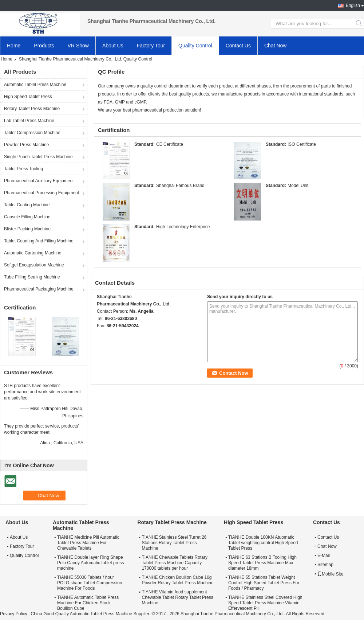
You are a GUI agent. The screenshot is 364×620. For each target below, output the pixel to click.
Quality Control (195, 46)
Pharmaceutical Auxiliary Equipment (39, 181)
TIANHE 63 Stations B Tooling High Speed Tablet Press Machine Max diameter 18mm (262, 563)
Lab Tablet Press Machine (29, 121)
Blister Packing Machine (27, 229)
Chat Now (275, 46)
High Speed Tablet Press (28, 97)
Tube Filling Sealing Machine (32, 277)
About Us (113, 46)
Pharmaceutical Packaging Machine (39, 289)
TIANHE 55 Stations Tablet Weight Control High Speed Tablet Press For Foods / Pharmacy (264, 583)
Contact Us (238, 46)
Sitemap (325, 565)
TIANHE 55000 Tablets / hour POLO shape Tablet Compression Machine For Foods (90, 583)
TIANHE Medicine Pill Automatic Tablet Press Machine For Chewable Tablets (88, 543)
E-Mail (324, 555)
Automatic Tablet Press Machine (35, 85)
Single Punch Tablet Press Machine (38, 157)
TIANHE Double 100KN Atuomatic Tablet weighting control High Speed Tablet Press (263, 543)
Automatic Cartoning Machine (33, 253)
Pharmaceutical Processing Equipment (41, 193)
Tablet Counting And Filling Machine (39, 241)
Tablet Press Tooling (23, 169)
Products (44, 46)
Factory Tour (151, 46)
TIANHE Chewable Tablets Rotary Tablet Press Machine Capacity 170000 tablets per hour (175, 563)
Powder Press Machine (26, 145)
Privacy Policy (14, 614)
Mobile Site (330, 574)
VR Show (78, 46)
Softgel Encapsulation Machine (34, 265)
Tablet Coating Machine (27, 205)
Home (14, 46)
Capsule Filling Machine (27, 217)
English (353, 5)
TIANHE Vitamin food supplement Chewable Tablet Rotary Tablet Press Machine (177, 597)
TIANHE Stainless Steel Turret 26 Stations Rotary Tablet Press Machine (174, 543)
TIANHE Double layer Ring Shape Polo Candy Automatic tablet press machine (90, 563)
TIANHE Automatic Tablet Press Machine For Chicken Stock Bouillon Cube (88, 603)
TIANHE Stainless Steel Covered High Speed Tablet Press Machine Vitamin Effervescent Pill (265, 603)
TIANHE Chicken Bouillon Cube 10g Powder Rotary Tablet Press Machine (177, 580)
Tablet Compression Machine (32, 133)
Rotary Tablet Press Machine (32, 109)
